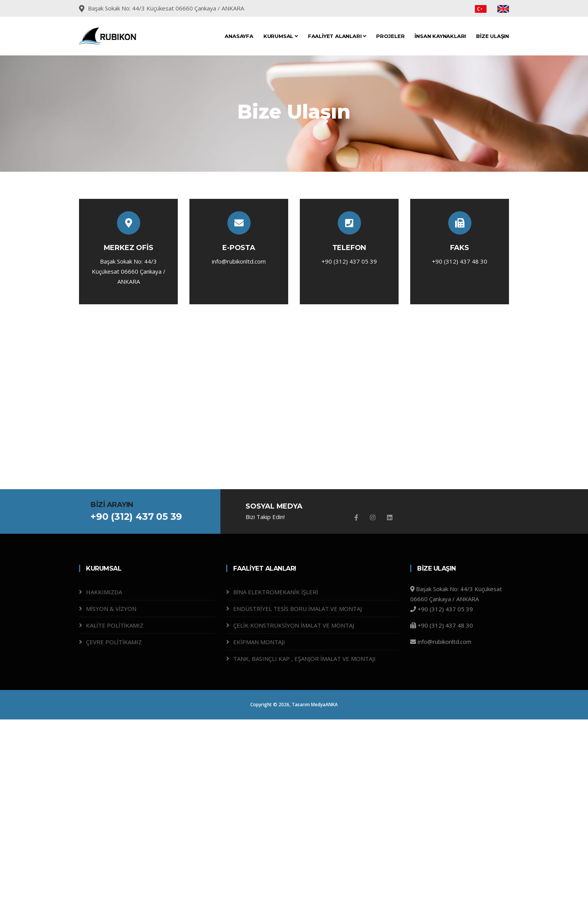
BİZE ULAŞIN (493, 36)
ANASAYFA (239, 36)
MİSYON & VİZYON (111, 609)
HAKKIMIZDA (104, 592)
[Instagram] (373, 517)
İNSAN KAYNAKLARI (440, 36)
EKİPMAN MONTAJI (259, 642)
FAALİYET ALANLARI (337, 36)
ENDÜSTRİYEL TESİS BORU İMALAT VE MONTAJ (297, 609)
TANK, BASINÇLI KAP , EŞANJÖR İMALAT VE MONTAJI (304, 659)
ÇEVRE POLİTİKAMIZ (114, 642)
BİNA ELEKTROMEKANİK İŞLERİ (276, 592)
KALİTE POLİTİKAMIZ (115, 625)
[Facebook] (356, 517)
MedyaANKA (324, 705)
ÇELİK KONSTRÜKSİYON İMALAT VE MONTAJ (294, 625)
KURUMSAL (281, 36)
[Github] (390, 517)
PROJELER (390, 36)
